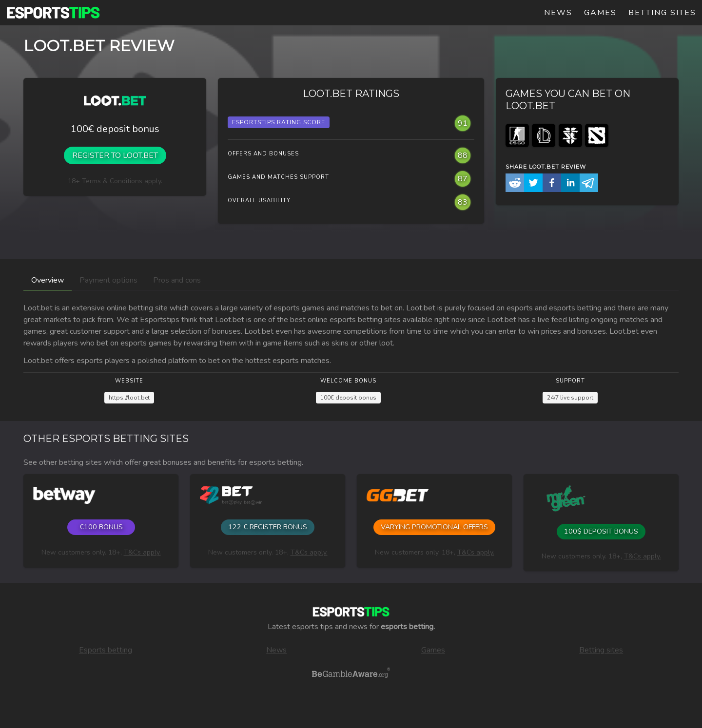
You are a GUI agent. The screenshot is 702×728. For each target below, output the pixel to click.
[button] (515, 184)
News (558, 13)
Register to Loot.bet (115, 155)
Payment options (108, 280)
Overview (48, 280)
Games (600, 13)
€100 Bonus (101, 527)
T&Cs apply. (142, 552)
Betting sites (662, 13)
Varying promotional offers (434, 527)
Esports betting (106, 650)
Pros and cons (177, 280)
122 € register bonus (268, 527)
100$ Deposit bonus (601, 531)
